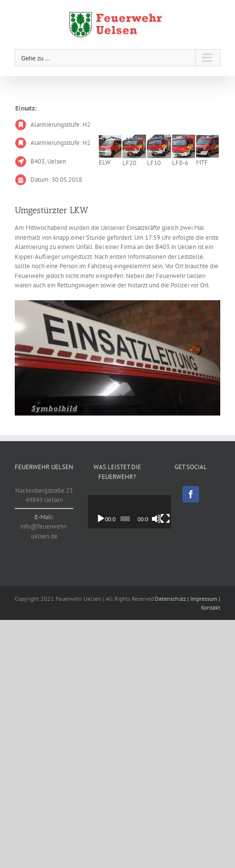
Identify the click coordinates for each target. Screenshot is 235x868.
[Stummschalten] (164, 519)
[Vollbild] (175, 519)
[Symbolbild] (117, 358)
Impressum (204, 599)
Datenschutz (170, 599)
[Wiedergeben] (101, 519)
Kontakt (211, 607)
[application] (135, 512)
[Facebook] (191, 494)
